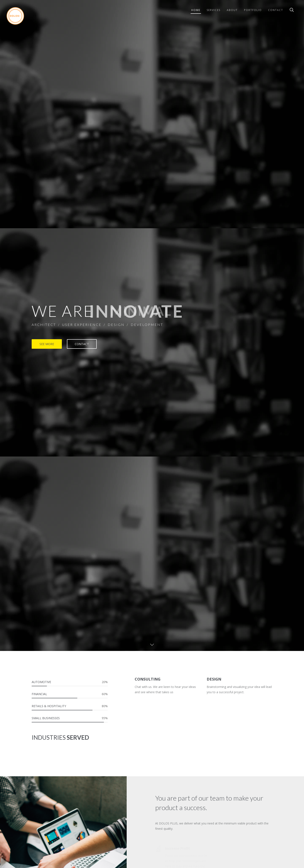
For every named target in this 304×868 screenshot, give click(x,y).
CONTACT (82, 344)
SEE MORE (47, 344)
